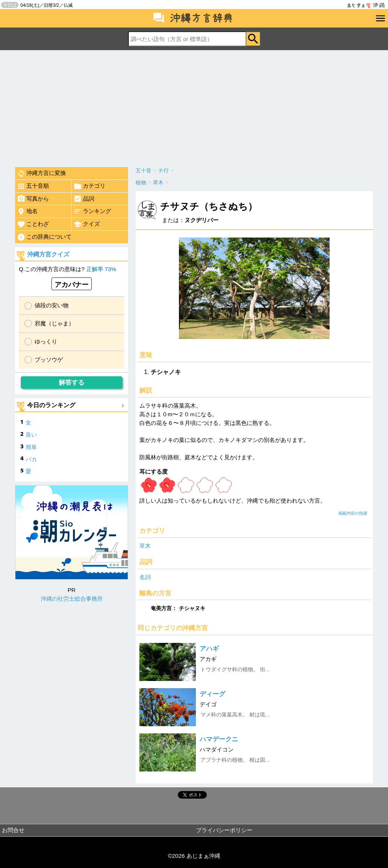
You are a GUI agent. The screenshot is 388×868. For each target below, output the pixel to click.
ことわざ (33, 224)
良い (31, 435)
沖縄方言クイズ (48, 254)
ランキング (92, 212)
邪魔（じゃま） (54, 323)
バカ (31, 459)
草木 (145, 546)
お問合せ (13, 830)
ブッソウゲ (49, 360)
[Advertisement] (194, 107)
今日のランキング (51, 405)
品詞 (84, 199)
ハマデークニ (219, 739)
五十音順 (33, 186)
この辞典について (44, 237)
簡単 (31, 447)
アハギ (209, 649)
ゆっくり (46, 341)
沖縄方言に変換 (41, 173)
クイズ (87, 224)
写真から (33, 199)
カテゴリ (89, 186)
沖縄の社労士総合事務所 (72, 599)
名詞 (145, 577)
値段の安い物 (52, 305)
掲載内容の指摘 (353, 513)
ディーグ (212, 694)
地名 (27, 212)
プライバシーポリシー (224, 830)
